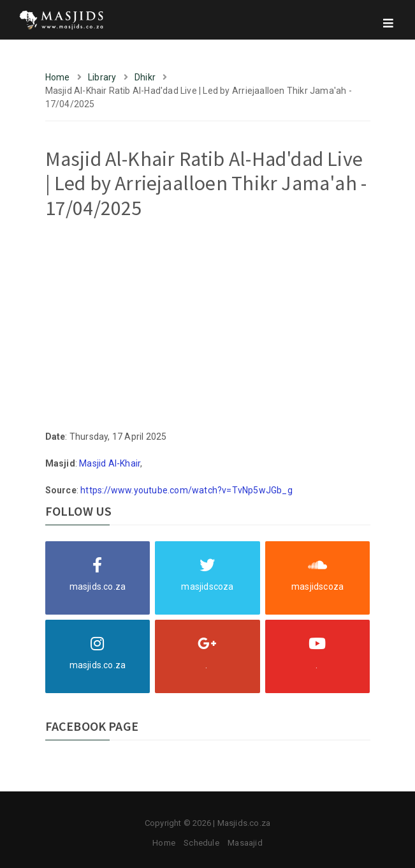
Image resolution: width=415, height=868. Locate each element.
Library (102, 77)
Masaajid (245, 843)
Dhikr (145, 77)
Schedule (201, 843)
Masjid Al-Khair (110, 463)
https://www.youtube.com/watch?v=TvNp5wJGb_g (186, 490)
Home (58, 77)
